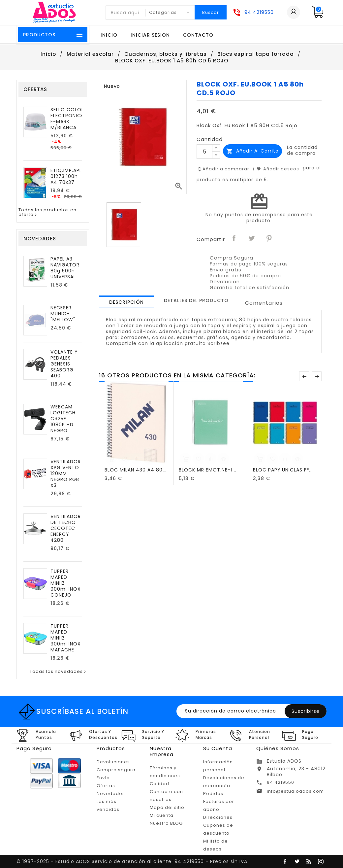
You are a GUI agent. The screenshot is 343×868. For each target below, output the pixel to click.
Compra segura (116, 770)
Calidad (159, 784)
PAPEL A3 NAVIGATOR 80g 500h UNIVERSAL (65, 268)
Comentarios (264, 303)
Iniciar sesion (150, 35)
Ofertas (106, 786)
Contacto (198, 35)
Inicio (109, 35)
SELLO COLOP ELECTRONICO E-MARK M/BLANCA (68, 119)
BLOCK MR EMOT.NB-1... (208, 470)
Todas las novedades (58, 672)
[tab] (126, 301)
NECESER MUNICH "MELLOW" (63, 314)
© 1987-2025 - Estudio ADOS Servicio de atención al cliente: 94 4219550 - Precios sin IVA (132, 861)
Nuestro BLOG (166, 823)
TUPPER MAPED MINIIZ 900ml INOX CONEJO (66, 583)
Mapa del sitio (167, 807)
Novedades (111, 794)
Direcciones (218, 817)
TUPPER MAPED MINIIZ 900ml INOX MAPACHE (66, 638)
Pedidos (213, 794)
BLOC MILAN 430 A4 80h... (137, 470)
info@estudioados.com (295, 791)
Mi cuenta (162, 815)
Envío (103, 778)
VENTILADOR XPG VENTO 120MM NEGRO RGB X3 (66, 473)
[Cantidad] (204, 152)
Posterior (317, 376)
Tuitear (252, 239)
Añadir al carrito (252, 151)
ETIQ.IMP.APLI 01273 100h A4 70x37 (67, 176)
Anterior (304, 376)
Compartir (234, 239)
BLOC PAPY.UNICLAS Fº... (283, 470)
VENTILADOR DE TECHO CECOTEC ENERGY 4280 (66, 528)
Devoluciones (113, 762)
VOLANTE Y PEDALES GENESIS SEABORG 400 (64, 364)
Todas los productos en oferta (47, 212)
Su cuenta (218, 748)
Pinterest (269, 239)
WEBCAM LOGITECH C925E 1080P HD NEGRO (63, 419)
